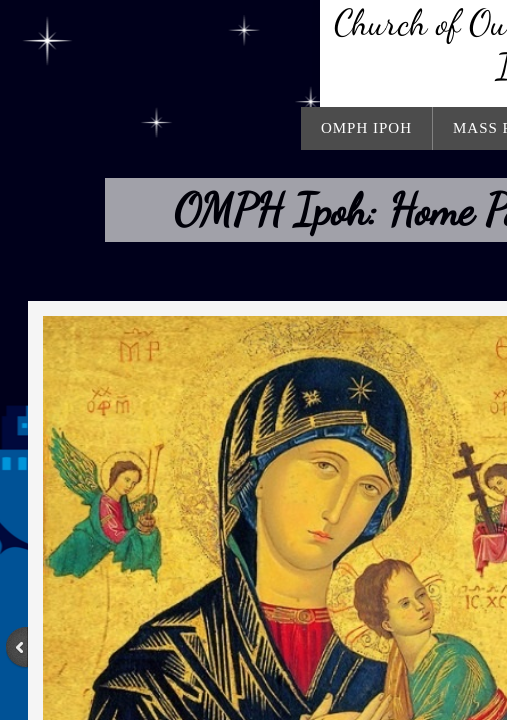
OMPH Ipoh (366, 128)
